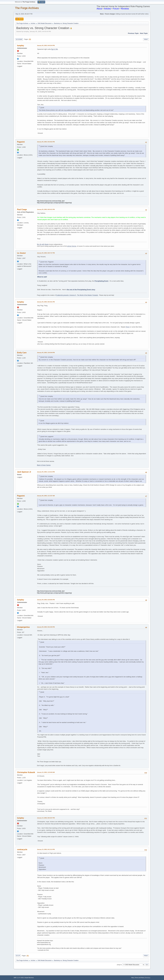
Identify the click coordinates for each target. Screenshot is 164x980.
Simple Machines (29, 978)
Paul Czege (22, 209)
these (128, 327)
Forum (116, 9)
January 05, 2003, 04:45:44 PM (46, 45)
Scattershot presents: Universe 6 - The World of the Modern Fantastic (77, 295)
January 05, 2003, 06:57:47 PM (46, 253)
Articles (107, 9)
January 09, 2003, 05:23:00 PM (46, 627)
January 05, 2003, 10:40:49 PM (46, 353)
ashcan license (72, 246)
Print (146, 39)
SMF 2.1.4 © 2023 (19, 978)
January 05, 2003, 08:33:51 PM (46, 302)
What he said (42, 277)
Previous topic (133, 33)
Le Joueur (21, 253)
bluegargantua (23, 627)
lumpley (20, 46)
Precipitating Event (101, 281)
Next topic (144, 33)
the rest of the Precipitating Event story (81, 290)
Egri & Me (54, 49)
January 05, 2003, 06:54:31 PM (46, 209)
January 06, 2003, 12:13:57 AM (46, 496)
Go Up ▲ (148, 978)
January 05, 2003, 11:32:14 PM (46, 472)
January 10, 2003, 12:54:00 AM (46, 772)
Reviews (125, 9)
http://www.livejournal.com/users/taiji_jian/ (51, 201)
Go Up (18, 956)
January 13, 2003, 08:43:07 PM (46, 818)
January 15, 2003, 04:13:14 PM (46, 849)
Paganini (21, 142)
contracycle (22, 849)
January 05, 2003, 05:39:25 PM (46, 142)
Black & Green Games (44, 465)
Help (133, 978)
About (99, 9)
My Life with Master (43, 244)
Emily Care (22, 353)
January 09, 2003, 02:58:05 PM (46, 600)
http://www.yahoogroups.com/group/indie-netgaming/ (54, 203)
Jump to (119, 965)
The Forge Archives (27, 8)
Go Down (19, 39)
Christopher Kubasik (26, 772)
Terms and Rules (140, 978)
